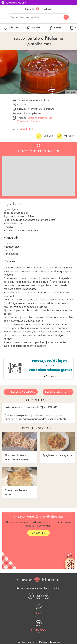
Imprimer (44, 136)
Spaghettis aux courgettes (58, 444)
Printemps (42, 118)
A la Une (11, 28)
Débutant (36, 121)
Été (51, 118)
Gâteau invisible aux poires (20, 481)
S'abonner (38, 533)
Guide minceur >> (16, 3)
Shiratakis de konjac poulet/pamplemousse (20, 446)
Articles (34, 28)
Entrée (55, 28)
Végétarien (23, 121)
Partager (65, 136)
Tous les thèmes (25, 642)
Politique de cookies (50, 642)
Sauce (31, 118)
